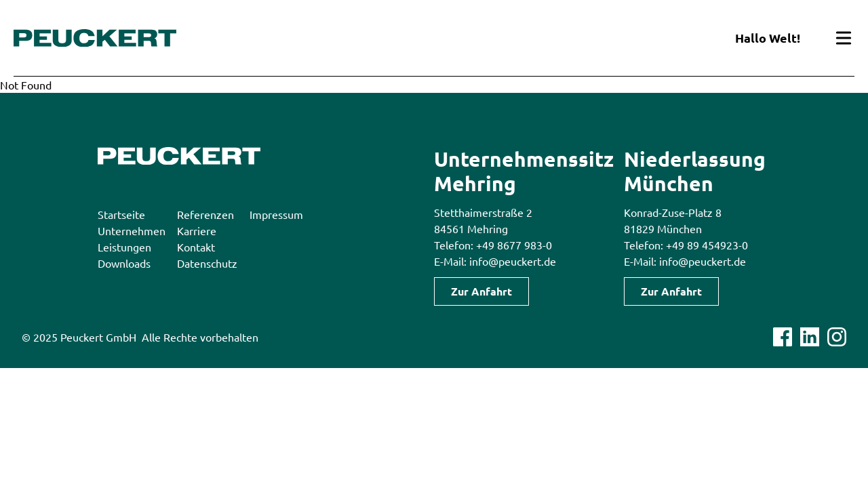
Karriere (197, 230)
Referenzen (205, 214)
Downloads (124, 263)
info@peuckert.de (513, 261)
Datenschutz (207, 263)
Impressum (276, 214)
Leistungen (124, 247)
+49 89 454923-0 (707, 245)
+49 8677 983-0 (514, 245)
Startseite (121, 214)
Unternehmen (132, 230)
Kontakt (196, 247)
